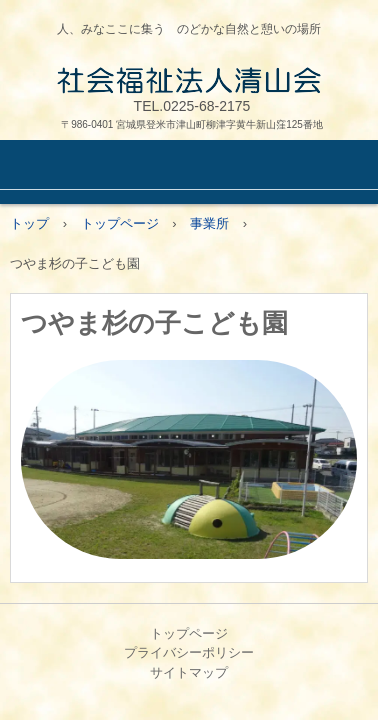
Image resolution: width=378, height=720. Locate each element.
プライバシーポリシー (189, 652)
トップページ (189, 633)
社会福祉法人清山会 (189, 81)
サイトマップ (189, 672)
